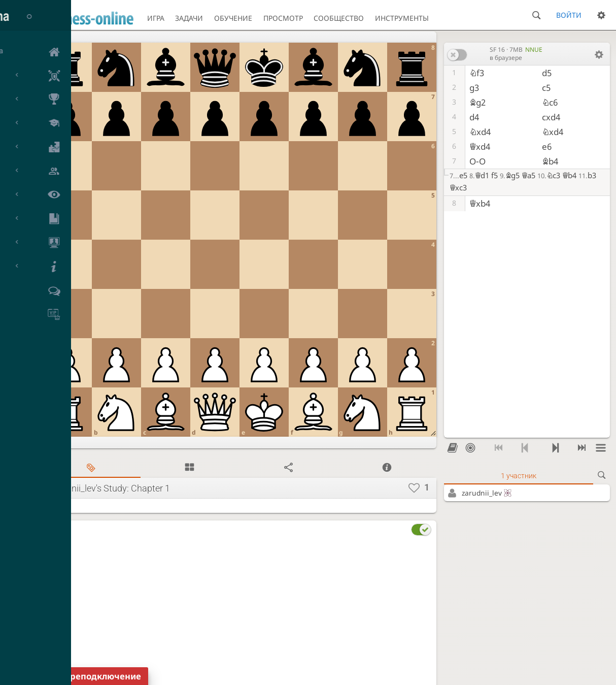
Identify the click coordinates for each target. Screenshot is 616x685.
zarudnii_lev (487, 493)
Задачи (189, 18)
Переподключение (100, 676)
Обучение (233, 18)
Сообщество (339, 18)
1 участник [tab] (519, 476)
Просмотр (283, 18)
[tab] (91, 467)
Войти (569, 15)
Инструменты (402, 18)
